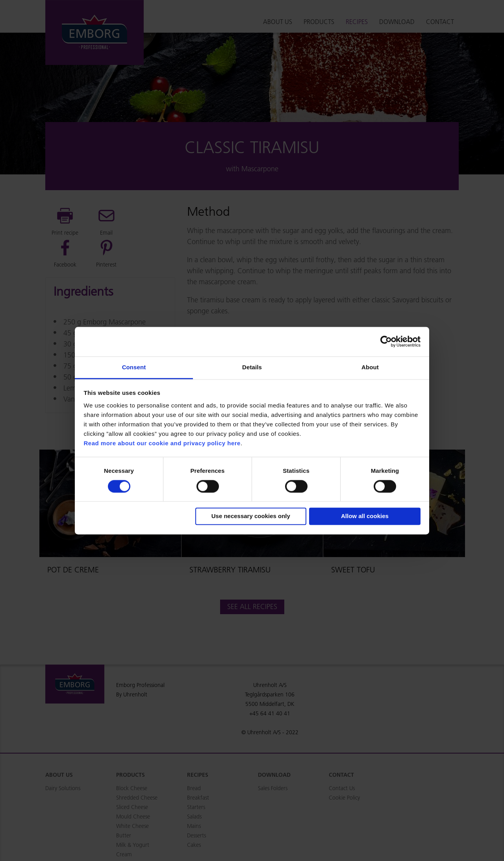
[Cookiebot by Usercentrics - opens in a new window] (386, 341)
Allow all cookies (365, 516)
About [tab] (370, 367)
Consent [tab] (134, 367)
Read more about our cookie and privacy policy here (162, 443)
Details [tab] (252, 367)
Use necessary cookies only (251, 516)
